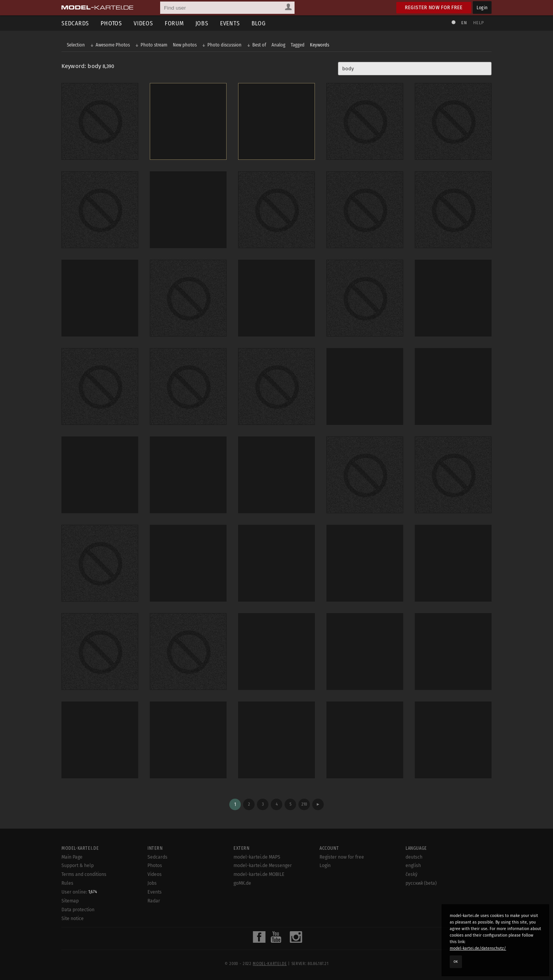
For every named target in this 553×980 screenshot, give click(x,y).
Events (230, 23)
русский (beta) (421, 883)
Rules (67, 883)
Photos (111, 23)
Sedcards (75, 23)
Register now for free (434, 7)
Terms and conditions (84, 874)
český (411, 874)
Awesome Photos (113, 45)
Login (482, 7)
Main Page (72, 857)
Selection (76, 45)
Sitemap (70, 901)
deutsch (414, 857)
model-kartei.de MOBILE (259, 874)
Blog (259, 23)
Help (478, 23)
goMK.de (242, 883)
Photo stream (154, 45)
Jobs (202, 23)
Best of (259, 45)
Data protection (78, 910)
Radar (154, 901)
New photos (185, 45)
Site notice (73, 919)
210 (304, 804)
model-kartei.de (270, 964)
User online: (79, 892)
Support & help (78, 866)
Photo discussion (224, 45)
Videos (143, 23)
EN (464, 23)
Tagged (298, 45)
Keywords (320, 45)
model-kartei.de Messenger (263, 866)
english (413, 866)
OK (456, 962)
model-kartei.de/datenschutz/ (478, 948)
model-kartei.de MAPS (257, 857)
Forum (174, 23)
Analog (278, 45)
